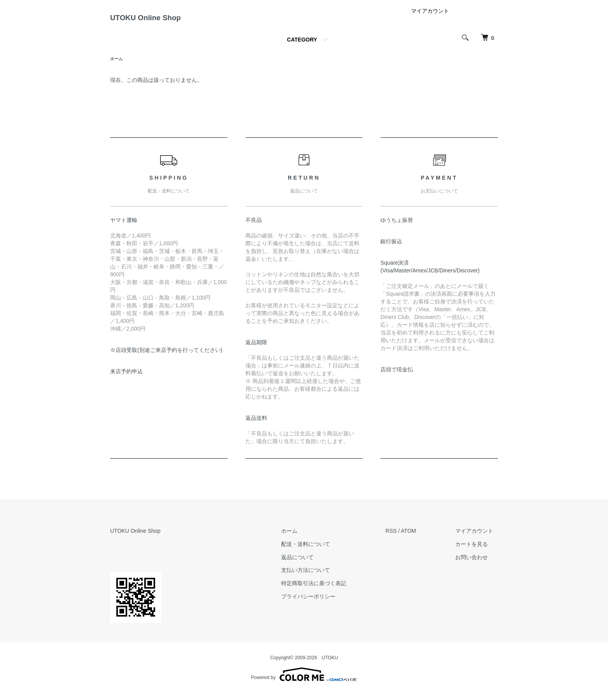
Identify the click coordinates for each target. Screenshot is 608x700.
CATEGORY (302, 46)
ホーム (117, 65)
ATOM (417, 538)
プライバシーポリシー (321, 603)
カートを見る (476, 551)
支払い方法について (319, 577)
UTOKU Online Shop (163, 21)
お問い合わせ (476, 564)
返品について (311, 564)
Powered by (304, 681)
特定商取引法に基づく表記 (327, 590)
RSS (400, 538)
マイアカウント (430, 17)
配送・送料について (319, 551)
